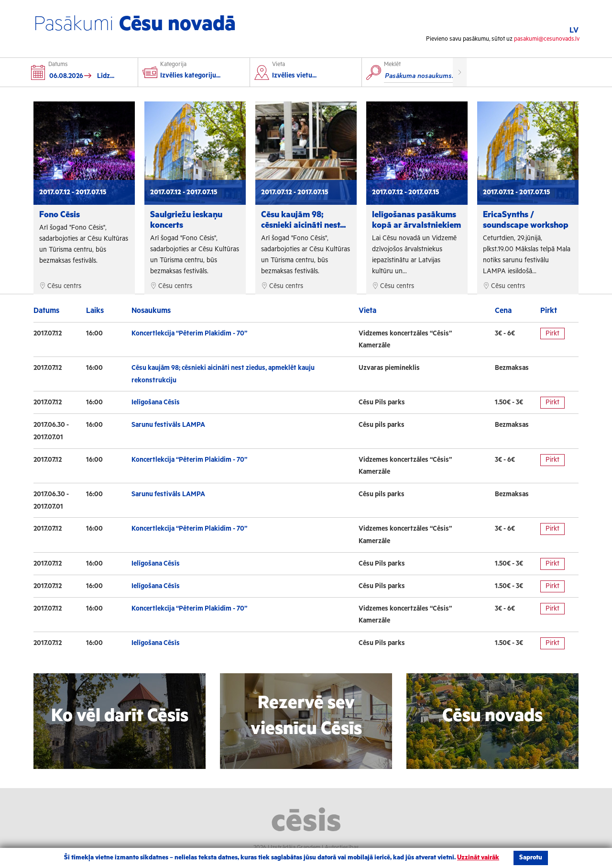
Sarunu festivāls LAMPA (168, 425)
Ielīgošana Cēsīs (156, 402)
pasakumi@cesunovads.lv (547, 39)
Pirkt (552, 334)
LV (574, 30)
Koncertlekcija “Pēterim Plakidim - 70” (189, 334)
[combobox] (309, 77)
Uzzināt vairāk (478, 858)
